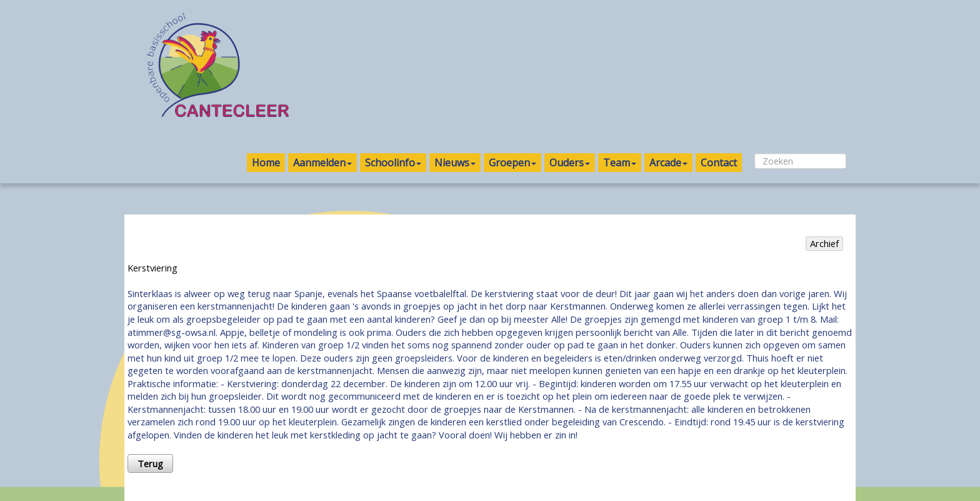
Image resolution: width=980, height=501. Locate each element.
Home (266, 163)
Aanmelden (322, 163)
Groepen (512, 163)
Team (620, 163)
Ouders (570, 163)
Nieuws (455, 163)
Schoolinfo (393, 163)
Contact (719, 163)
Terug (150, 463)
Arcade (668, 163)
